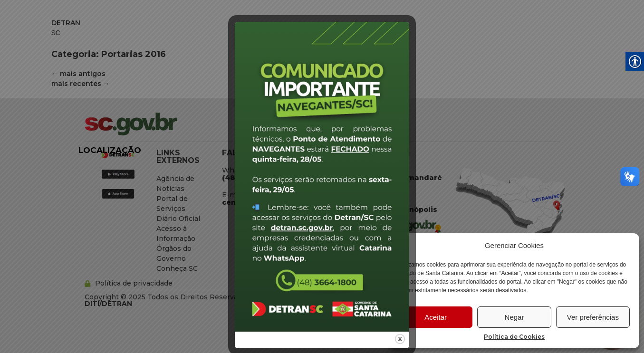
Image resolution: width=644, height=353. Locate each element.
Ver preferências (593, 317)
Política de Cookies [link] (514, 337)
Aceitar (436, 317)
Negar (514, 317)
